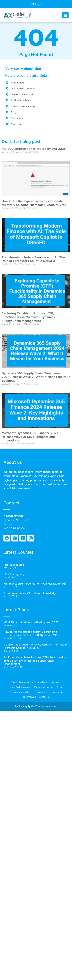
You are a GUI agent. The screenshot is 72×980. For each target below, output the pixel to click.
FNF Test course (14, 565)
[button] (65, 15)
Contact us (45, 697)
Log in (37, 4)
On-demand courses (48, 682)
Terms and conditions (21, 692)
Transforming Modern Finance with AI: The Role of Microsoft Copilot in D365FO (33, 259)
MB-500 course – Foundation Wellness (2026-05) (35, 583)
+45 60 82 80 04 (14, 528)
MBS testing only (14, 574)
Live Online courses (21, 687)
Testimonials (30, 697)
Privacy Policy (43, 692)
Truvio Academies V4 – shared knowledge (30, 593)
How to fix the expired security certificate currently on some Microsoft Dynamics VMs (34, 203)
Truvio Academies (23, 682)
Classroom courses (44, 687)
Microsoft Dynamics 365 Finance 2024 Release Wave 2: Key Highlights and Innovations (30, 437)
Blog (59, 687)
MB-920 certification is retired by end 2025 (34, 149)
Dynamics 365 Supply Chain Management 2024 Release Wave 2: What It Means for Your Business (36, 377)
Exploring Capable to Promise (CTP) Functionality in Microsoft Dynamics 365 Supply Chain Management (32, 317)
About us (58, 692)
